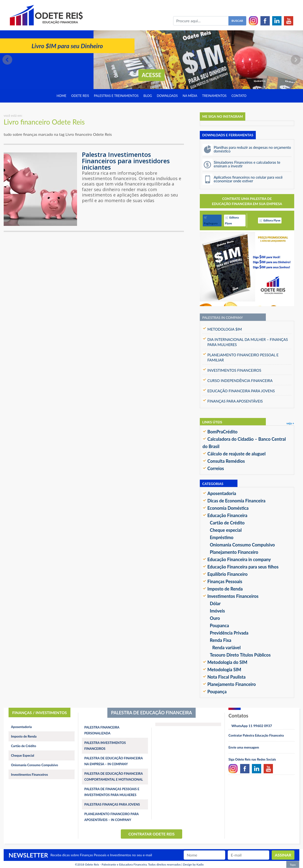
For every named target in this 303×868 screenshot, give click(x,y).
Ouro (215, 618)
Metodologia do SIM (227, 662)
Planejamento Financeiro (234, 552)
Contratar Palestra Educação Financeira (256, 735)
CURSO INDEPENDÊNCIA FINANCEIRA (240, 381)
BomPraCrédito (222, 432)
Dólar (215, 603)
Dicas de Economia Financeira (236, 501)
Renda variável (226, 648)
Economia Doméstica (228, 508)
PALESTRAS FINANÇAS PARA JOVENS (112, 804)
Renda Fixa (221, 640)
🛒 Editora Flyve (232, 220)
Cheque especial (226, 530)
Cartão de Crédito (227, 523)
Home (61, 96)
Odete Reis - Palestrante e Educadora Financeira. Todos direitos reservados (133, 864)
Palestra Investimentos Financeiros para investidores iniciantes (126, 161)
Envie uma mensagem (244, 747)
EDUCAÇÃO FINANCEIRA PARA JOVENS (241, 391)
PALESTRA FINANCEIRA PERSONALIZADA (102, 730)
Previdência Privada (229, 633)
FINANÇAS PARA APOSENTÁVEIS (235, 401)
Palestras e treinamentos (116, 96)
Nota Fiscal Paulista (226, 677)
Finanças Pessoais (225, 581)
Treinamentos (214, 96)
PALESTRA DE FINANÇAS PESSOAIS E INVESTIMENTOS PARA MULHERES (112, 792)
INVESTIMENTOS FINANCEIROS (234, 370)
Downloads (167, 96)
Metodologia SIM (224, 670)
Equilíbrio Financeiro (227, 574)
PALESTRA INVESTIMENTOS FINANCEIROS (105, 746)
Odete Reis (80, 96)
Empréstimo (222, 537)
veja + (290, 423)
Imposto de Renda (225, 589)
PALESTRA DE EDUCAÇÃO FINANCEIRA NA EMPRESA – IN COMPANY (114, 761)
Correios (216, 468)
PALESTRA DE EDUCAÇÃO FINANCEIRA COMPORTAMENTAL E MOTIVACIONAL (114, 776)
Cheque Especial (23, 755)
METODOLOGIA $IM (225, 329)
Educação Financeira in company (239, 559)
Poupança (217, 692)
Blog (148, 96)
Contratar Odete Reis (151, 834)
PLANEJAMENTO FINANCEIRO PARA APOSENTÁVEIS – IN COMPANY (112, 817)
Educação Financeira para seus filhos (243, 567)
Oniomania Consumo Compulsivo (242, 545)
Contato (239, 96)
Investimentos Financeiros (233, 596)
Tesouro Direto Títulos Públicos (240, 655)
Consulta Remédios (226, 461)
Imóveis (217, 611)
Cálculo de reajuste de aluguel (236, 454)
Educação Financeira (227, 515)
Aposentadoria (222, 493)
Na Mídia (190, 96)
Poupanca (219, 625)
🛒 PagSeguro (211, 220)
